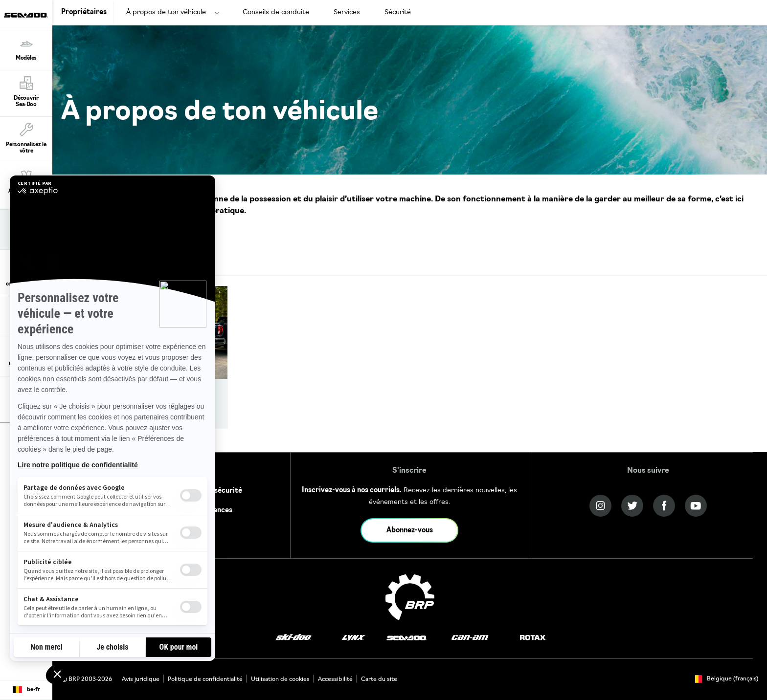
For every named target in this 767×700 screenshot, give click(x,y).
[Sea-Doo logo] (26, 15)
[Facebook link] (664, 506)
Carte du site (379, 679)
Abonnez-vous (410, 531)
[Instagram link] (600, 506)
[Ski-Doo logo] (293, 638)
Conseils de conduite (276, 12)
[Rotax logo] (533, 638)
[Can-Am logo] (470, 638)
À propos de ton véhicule (166, 12)
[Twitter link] (632, 506)
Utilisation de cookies (280, 679)
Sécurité (398, 12)
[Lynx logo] (354, 638)
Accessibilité (335, 679)
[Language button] (26, 690)
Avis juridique (141, 679)
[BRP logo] (410, 597)
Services (347, 12)
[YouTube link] (696, 506)
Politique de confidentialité (205, 679)
